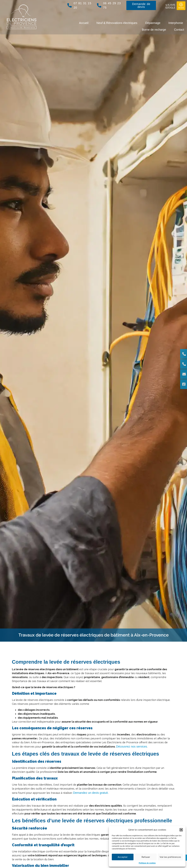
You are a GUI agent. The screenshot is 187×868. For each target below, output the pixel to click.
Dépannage (153, 23)
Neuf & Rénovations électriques (117, 23)
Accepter (123, 857)
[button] (181, 830)
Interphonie (176, 23)
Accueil (84, 23)
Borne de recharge (154, 30)
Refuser (146, 857)
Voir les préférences (170, 857)
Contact (179, 30)
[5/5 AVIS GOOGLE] (181, 6)
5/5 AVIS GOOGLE (170, 6)
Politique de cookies (147, 863)
